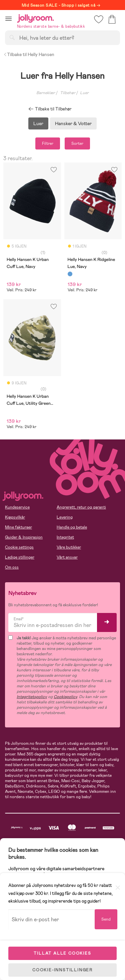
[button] (8, 19)
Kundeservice (17, 507)
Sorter (77, 143)
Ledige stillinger (20, 557)
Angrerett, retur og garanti (81, 507)
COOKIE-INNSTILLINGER (62, 970)
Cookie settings (19, 547)
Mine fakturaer (18, 527)
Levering (65, 517)
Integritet (65, 537)
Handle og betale (72, 527)
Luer (38, 123)
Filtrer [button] (48, 143)
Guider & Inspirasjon (24, 537)
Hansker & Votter (73, 123)
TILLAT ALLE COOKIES (62, 953)
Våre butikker (69, 547)
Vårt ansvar (67, 557)
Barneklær (46, 93)
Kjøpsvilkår (15, 517)
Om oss (12, 567)
